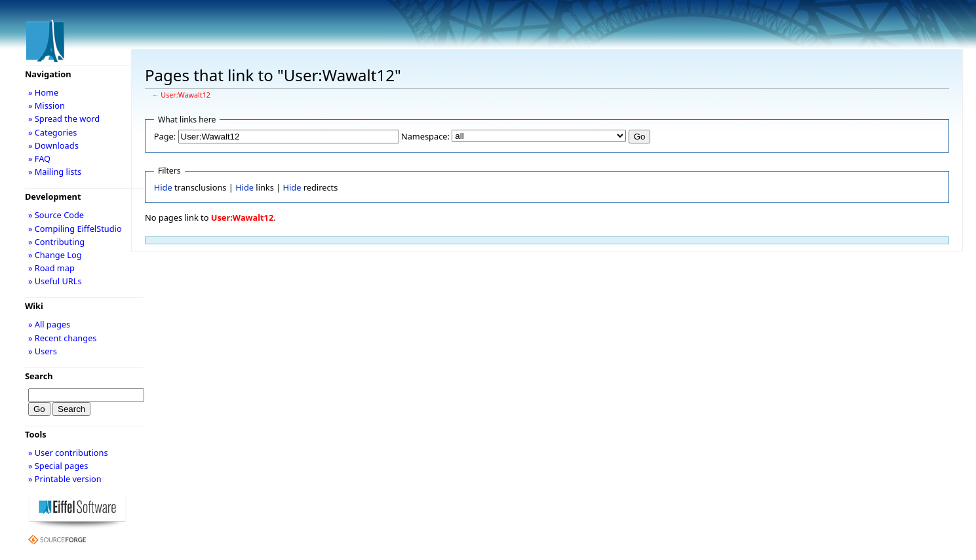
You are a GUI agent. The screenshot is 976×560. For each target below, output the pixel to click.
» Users (43, 351)
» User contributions (68, 453)
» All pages (49, 324)
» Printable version (65, 479)
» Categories (53, 132)
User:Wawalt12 (185, 95)
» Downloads (53, 145)
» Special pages (58, 466)
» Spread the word (64, 119)
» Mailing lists (55, 172)
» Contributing (56, 242)
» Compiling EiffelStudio (75, 229)
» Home (43, 92)
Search (39, 376)
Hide (163, 187)
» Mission (47, 105)
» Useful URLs (55, 281)
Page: (165, 136)
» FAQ (39, 159)
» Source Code (56, 215)
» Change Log (55, 255)
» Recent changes (63, 338)
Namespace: (425, 136)
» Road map (51, 268)
